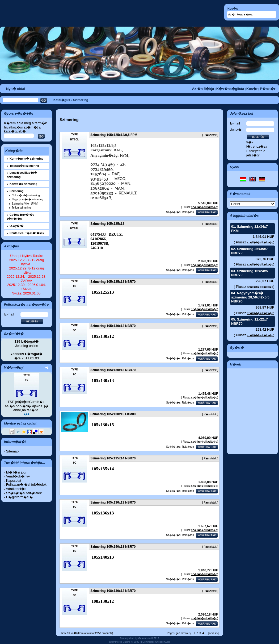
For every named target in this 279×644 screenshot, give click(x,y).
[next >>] (214, 633)
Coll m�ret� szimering (26, 195)
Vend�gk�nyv (18, 476)
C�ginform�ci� (20, 497)
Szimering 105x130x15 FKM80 (113, 414)
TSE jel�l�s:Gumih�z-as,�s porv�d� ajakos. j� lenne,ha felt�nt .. (26, 406)
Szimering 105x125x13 (107, 224)
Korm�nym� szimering (27, 159)
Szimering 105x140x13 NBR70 (113, 547)
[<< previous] (184, 633)
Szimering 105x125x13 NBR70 (113, 282)
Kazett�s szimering (24, 184)
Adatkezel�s (16, 489)
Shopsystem (127, 638)
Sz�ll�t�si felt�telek (24, 493)
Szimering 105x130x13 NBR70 (113, 370)
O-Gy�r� (17, 226)
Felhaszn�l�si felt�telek (26, 485)
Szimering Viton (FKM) (25, 204)
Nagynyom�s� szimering (27, 199)
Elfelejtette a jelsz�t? (256, 153)
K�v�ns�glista (230, 89)
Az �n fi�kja (203, 89)
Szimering (81, 100)
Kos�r (252, 89)
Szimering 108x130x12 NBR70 (113, 591)
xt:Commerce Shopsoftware (155, 642)
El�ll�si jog (16, 472)
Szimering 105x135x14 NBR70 (113, 458)
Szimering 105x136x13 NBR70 (113, 502)
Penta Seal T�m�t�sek (27, 233)
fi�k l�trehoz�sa (257, 144)
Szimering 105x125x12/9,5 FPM (114, 135)
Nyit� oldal (16, 89)
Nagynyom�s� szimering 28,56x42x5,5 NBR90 (250, 297)
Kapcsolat (14, 481)
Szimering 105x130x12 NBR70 (113, 326)
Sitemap (12, 451)
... (206, 633)
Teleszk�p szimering (24, 166)
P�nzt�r (268, 89)
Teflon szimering (21, 208)
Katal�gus (62, 100)
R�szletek (210, 135)
